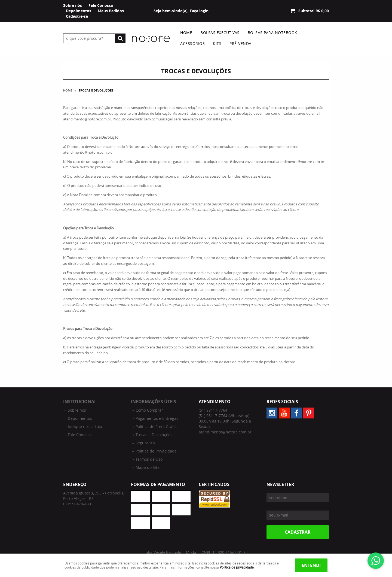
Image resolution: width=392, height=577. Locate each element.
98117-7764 (213, 410)
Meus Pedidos (111, 11)
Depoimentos (79, 11)
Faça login (199, 11)
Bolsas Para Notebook (272, 33)
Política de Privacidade (156, 451)
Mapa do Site (148, 467)
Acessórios (192, 43)
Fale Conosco (101, 5)
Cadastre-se (77, 16)
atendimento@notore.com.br (225, 432)
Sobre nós (73, 5)
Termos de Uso (149, 459)
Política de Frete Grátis (156, 426)
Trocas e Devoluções (154, 435)
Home (186, 33)
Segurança (145, 443)
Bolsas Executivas (220, 33)
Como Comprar (149, 410)
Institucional (80, 402)
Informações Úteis (154, 402)
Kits (217, 43)
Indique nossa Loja (85, 426)
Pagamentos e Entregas (157, 418)
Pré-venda (241, 43)
